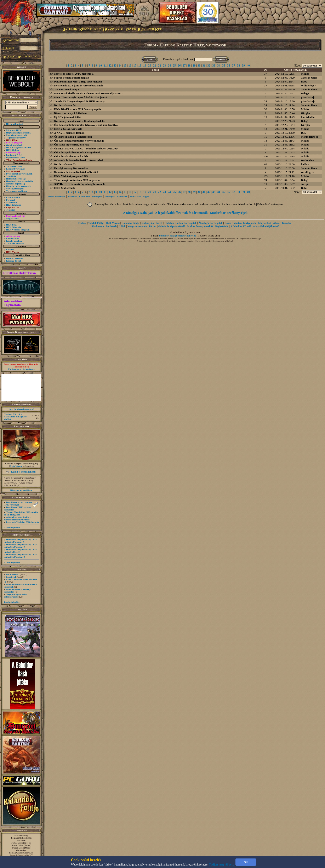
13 (115, 66)
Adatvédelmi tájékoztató (266, 226)
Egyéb (146, 196)
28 (189, 66)
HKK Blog (11, 225)
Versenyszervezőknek (17, 191)
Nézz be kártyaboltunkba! (21, 409)
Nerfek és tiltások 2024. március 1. (74, 74)
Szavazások (12, 202)
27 (184, 66)
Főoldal (82, 223)
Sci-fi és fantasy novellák (200, 226)
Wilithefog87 (308, 85)
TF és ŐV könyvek (15, 243)
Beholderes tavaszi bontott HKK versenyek (18, 503)
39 (243, 66)
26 (179, 66)
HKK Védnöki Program (18, 230)
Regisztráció (222, 226)
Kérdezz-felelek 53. (65, 164)
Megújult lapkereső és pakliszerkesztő (16, 595)
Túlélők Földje (96, 223)
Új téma (150, 59)
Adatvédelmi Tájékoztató (13, 303)
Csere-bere (84, 196)
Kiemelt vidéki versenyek (19, 186)
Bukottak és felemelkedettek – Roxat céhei (78, 160)
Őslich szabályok (14, 145)
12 (110, 66)
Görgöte (306, 113)
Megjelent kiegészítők (17, 135)
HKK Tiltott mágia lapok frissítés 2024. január (81, 97)
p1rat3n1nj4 (308, 97)
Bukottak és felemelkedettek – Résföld (76, 172)
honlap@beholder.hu (21, 838)
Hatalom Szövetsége (16, 179)
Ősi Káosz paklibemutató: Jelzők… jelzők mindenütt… (86, 125)
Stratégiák (97, 196)
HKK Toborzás (14, 227)
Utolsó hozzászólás (296, 70)
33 (214, 66)
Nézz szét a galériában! (21, 490)
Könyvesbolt (264, 223)
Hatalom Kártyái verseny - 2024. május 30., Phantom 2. (21, 546)
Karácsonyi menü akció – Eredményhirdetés (80, 121)
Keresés (221, 59)
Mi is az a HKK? (14, 130)
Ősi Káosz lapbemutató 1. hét (71, 156)
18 (140, 66)
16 (130, 66)
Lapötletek (11, 577)
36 (229, 66)
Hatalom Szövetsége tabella (19, 181)
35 (224, 66)
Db (266, 70)
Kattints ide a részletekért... (21, 369)
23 (164, 66)
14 (120, 66)
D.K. (304, 133)
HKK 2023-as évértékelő (68, 129)
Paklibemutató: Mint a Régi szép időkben (78, 82)
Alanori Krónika (282, 223)
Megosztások (13, 218)
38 (238, 66)
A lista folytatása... (13, 527)
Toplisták (11, 210)
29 (194, 66)
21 (155, 66)
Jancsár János (309, 78)
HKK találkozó (14, 205)
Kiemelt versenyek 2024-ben (70, 113)
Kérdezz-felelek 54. (65, 105)
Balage (305, 93)
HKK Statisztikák (64, 188)
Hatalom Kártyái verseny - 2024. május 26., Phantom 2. (21, 556)
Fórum (150, 45)
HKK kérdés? (13, 574)
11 (105, 66)
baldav (305, 164)
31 (204, 66)
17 (135, 66)
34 (219, 66)
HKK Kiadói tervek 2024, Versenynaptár (78, 109)
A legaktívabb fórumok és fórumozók (181, 213)
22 (159, 66)
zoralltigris (307, 172)
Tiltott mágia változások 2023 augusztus (77, 180)
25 (174, 66)
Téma (155, 70)
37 (234, 66)
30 (199, 66)
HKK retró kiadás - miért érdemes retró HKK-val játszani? (88, 93)
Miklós (305, 74)
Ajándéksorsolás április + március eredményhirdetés (17, 518)
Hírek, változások (15, 124)
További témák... (12, 602)
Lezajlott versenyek (16, 169)
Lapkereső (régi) (14, 155)
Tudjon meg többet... (222, 865)
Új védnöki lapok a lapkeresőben (73, 137)
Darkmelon (307, 160)
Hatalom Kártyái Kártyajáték (181, 223)
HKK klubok (13, 150)
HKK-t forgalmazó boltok (19, 148)
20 (150, 66)
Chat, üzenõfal (13, 197)
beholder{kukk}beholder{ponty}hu (178, 236)
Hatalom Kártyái (175, 45)
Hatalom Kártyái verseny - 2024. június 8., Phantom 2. (21, 541)
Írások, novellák (14, 241)
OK (246, 862)
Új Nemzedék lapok (16, 158)
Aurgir (305, 184)
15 (125, 66)
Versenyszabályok (15, 189)
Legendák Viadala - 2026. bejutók (23, 522)
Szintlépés (11, 176)
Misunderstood (310, 137)
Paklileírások (13, 238)
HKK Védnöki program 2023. (71, 176)
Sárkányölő (148, 223)
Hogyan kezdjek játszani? (19, 133)
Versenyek (110, 196)
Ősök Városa (16, 466)
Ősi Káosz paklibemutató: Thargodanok (77, 152)
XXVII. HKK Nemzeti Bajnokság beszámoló (80, 184)
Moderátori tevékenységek (229, 213)
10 (100, 66)
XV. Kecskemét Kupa (66, 89)
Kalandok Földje (131, 223)
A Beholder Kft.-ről (241, 226)
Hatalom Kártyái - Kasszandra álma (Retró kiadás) (16, 417)
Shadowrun (98, 226)
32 (209, 66)
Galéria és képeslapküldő (172, 226)
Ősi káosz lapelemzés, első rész (72, 145)
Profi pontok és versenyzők (19, 174)
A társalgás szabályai (138, 213)
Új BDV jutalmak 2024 (67, 117)
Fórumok (11, 200)
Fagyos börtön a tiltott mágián (72, 78)
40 (248, 66)
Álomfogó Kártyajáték (211, 223)
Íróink (122, 226)
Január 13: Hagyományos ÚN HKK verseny (79, 101)
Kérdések (72, 196)
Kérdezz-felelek (14, 261)
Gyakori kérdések (15, 258)
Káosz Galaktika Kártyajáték (240, 223)
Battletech (111, 226)
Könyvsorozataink (137, 226)
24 (169, 66)
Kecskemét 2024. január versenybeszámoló (79, 85)
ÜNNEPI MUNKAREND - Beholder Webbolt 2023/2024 (86, 149)
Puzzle (159, 223)
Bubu (304, 82)
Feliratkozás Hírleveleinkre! (20, 273)
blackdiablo (308, 117)
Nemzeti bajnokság (16, 184)
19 (145, 66)
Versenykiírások (14, 166)
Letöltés (10, 250)
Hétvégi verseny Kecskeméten (71, 168)
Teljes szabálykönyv (16, 138)
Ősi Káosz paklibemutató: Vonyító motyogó (79, 141)
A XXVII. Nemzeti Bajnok (69, 133)
